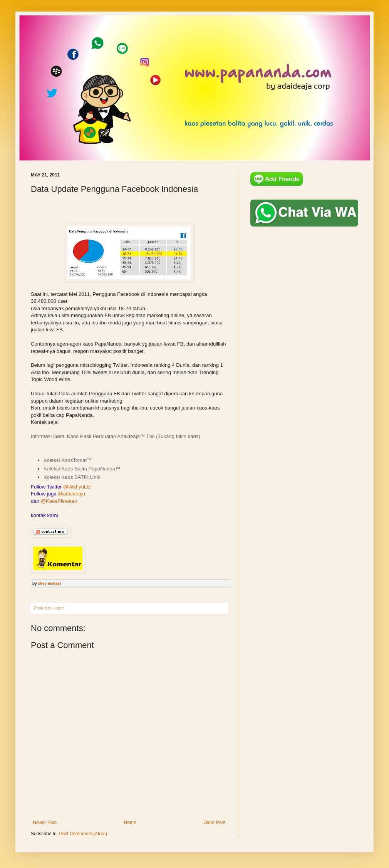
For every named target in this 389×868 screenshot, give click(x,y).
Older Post (214, 823)
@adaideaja (71, 494)
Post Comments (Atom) (83, 834)
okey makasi (49, 583)
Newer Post (45, 823)
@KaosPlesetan (59, 501)
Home (130, 823)
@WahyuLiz (77, 487)
